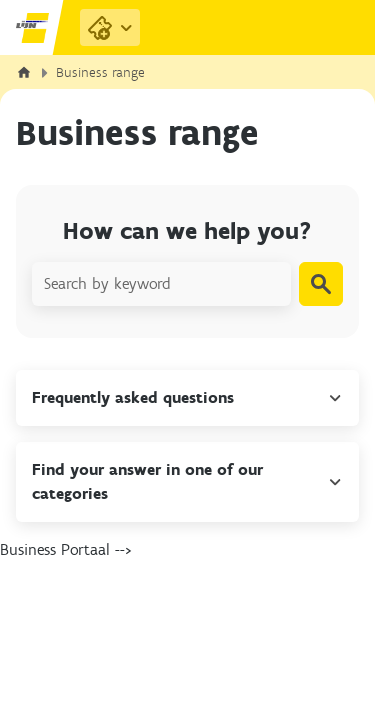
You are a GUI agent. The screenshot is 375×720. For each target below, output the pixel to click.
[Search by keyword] (161, 284)
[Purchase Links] (110, 27)
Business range (100, 72)
